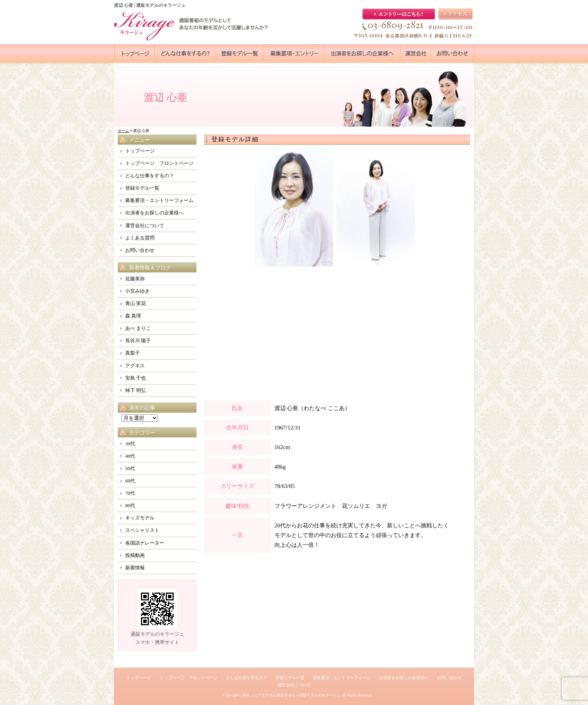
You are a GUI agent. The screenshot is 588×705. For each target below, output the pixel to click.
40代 (130, 456)
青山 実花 (136, 303)
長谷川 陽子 (138, 341)
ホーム (123, 131)
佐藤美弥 (135, 279)
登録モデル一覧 (142, 188)
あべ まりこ (138, 328)
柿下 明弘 (136, 390)
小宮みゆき (137, 291)
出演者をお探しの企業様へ (154, 213)
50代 (130, 468)
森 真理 (133, 316)
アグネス (135, 366)
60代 (130, 481)
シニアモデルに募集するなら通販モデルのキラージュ (295, 695)
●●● (135, 54)
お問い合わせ (140, 250)
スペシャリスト (142, 530)
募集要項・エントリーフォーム (159, 200)
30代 (130, 444)
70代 (130, 493)
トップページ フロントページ (159, 163)
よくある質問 (140, 238)
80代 (130, 505)
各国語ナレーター (145, 543)
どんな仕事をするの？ (150, 176)
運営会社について (145, 225)
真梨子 (133, 353)
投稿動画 (135, 555)
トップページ (140, 151)
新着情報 (135, 568)
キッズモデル (140, 518)
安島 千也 (136, 378)
